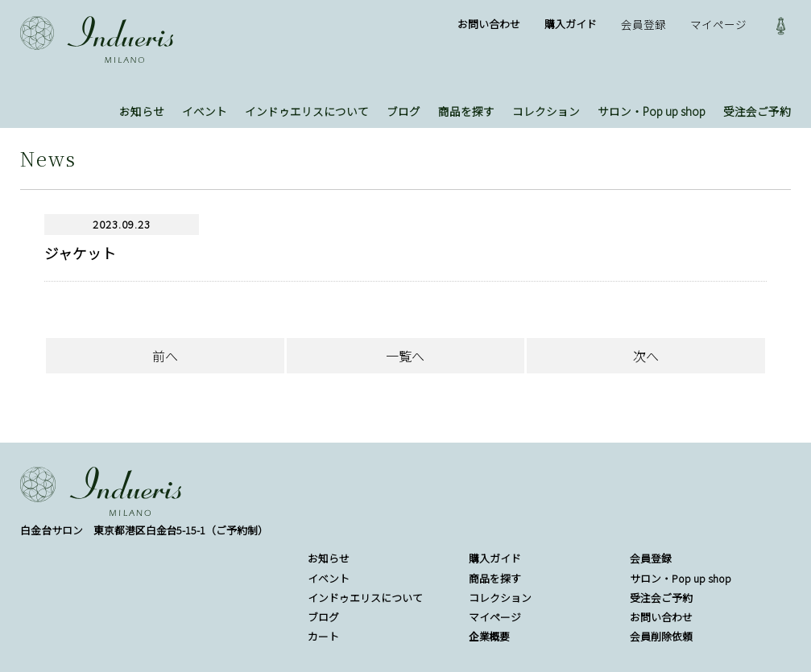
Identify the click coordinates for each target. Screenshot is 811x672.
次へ (646, 356)
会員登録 (643, 24)
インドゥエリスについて (307, 111)
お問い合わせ (489, 24)
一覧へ (405, 356)
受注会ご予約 (757, 111)
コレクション (546, 111)
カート (323, 636)
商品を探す (466, 111)
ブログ (403, 111)
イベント (205, 111)
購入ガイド (571, 24)
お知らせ (142, 111)
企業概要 (490, 636)
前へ (165, 356)
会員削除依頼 (661, 636)
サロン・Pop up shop (652, 111)
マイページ (718, 24)
